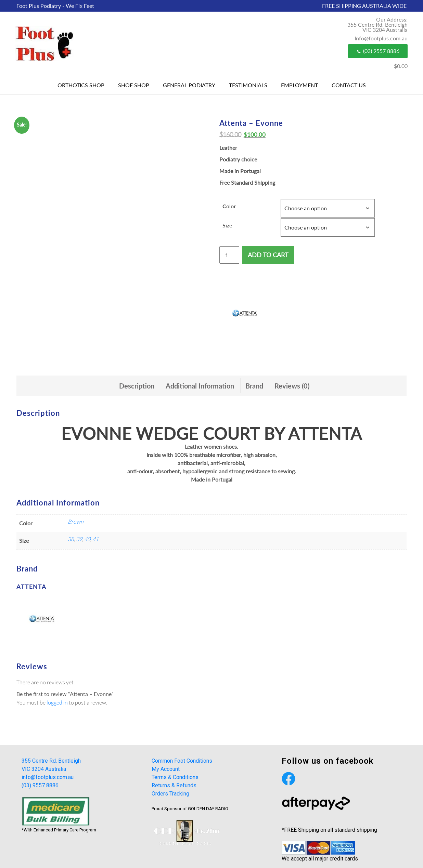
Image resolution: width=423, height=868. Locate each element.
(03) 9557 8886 (378, 51)
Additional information (200, 386)
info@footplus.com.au (48, 777)
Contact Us (349, 85)
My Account (166, 769)
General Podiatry (189, 85)
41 (95, 539)
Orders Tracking (170, 794)
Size (227, 225)
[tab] (137, 386)
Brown (76, 521)
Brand (254, 386)
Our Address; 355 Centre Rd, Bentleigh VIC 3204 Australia (377, 24)
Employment (299, 85)
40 (87, 539)
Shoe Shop (134, 85)
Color (229, 206)
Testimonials (248, 85)
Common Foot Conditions (182, 761)
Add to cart (268, 255)
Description (137, 386)
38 (71, 539)
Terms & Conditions (175, 777)
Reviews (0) (292, 386)
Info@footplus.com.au (381, 38)
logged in (57, 702)
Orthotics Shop (81, 85)
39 (79, 539)
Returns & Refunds (174, 785)
